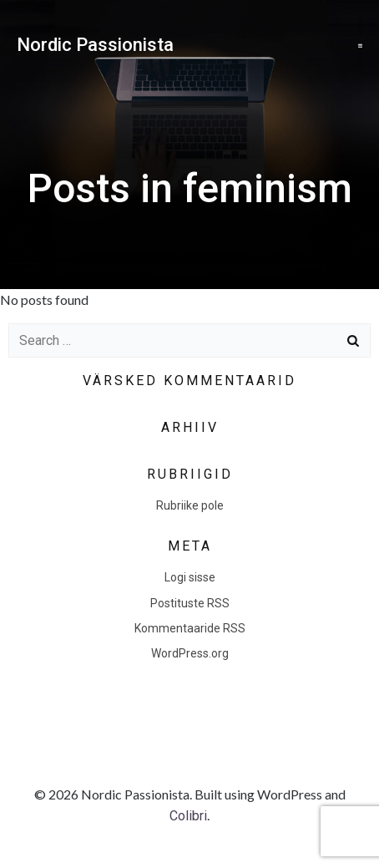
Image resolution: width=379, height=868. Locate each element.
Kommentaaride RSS (190, 628)
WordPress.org (190, 653)
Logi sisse (190, 577)
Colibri (188, 816)
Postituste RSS (190, 603)
